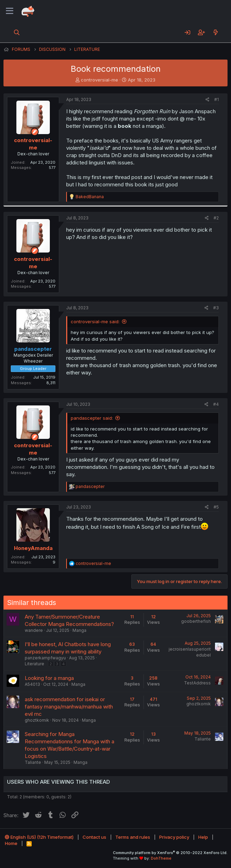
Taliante (33, 762)
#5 (216, 507)
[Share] (207, 100)
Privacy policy (174, 837)
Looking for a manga (49, 678)
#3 (216, 308)
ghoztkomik (37, 720)
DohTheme (161, 858)
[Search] (17, 32)
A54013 (32, 684)
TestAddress (197, 683)
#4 (216, 404)
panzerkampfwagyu (45, 658)
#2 (216, 218)
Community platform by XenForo (170, 853)
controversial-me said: (95, 321)
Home (11, 843)
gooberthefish (196, 621)
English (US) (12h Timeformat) (39, 837)
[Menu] (10, 11)
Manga (79, 630)
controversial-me (99, 80)
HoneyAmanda (33, 548)
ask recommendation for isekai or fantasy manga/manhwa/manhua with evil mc (69, 707)
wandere (34, 630)
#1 (217, 99)
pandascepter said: (92, 418)
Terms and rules (133, 837)
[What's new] (215, 32)
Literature (34, 664)
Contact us (94, 837)
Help (203, 837)
